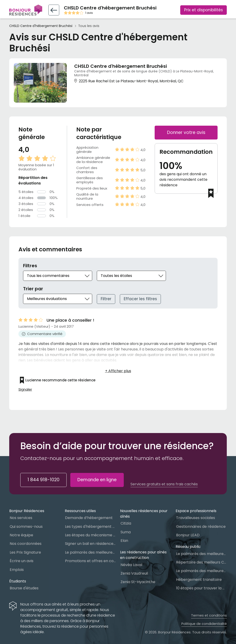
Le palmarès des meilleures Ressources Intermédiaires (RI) (201, 571)
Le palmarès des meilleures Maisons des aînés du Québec (201, 554)
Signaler (25, 389)
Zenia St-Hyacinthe (138, 582)
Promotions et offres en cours (90, 561)
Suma (126, 532)
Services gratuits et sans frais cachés (164, 484)
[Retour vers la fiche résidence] (54, 10)
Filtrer (106, 299)
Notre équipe (21, 535)
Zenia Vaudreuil (134, 573)
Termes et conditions (209, 615)
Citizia (126, 523)
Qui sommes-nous (26, 527)
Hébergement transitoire (199, 580)
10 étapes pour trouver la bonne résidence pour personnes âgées (201, 588)
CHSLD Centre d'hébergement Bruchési (41, 26)
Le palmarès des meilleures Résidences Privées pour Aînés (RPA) (90, 552)
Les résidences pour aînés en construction (143, 555)
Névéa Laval (131, 565)
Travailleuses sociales (196, 518)
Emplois (17, 570)
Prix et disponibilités (204, 10)
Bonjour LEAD (188, 535)
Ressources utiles (80, 511)
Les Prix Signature (25, 552)
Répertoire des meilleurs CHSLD (201, 562)
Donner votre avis (186, 132)
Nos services (21, 518)
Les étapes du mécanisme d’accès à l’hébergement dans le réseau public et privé (90, 535)
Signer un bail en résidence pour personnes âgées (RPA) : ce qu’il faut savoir (90, 544)
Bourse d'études (24, 588)
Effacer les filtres (140, 299)
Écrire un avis (22, 561)
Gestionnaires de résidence (201, 527)
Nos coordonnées (26, 544)
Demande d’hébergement (89, 518)
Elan (124, 541)
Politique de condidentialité (204, 624)
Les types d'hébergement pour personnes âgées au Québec (90, 527)
